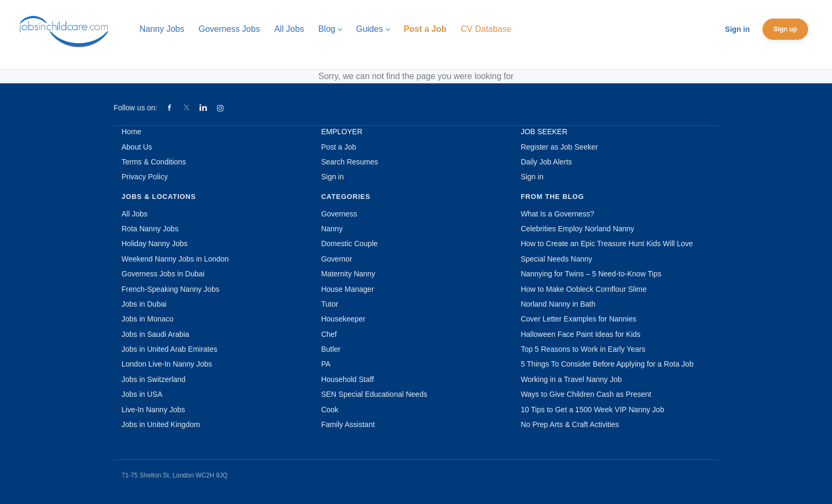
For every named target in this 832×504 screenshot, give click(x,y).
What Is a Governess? (557, 214)
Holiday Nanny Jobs (155, 244)
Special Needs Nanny (556, 259)
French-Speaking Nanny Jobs (170, 289)
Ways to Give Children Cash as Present (586, 394)
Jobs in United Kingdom (161, 424)
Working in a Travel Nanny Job (571, 379)
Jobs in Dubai (144, 304)
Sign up (785, 29)
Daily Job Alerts (546, 162)
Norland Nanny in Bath (558, 304)
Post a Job (339, 147)
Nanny (332, 229)
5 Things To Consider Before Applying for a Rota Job (607, 364)
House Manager (348, 289)
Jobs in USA (142, 394)
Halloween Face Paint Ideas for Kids (580, 334)
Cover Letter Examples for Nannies (578, 319)
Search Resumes (349, 162)
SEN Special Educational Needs (374, 394)
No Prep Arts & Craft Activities (570, 424)
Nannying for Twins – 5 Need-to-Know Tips (591, 274)
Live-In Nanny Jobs (153, 410)
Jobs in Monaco (148, 319)
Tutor (330, 304)
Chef (329, 334)
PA (326, 364)
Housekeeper (343, 319)
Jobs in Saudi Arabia (155, 334)
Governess (339, 214)
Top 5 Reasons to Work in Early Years (583, 349)
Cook (330, 410)
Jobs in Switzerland (154, 379)
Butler (331, 349)
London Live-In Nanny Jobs (167, 364)
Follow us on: (135, 108)
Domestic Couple (349, 244)
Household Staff (347, 379)
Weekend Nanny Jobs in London (175, 259)
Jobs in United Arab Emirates (170, 349)
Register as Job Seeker (559, 147)
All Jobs (135, 214)
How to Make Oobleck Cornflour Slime (583, 289)
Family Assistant (348, 424)
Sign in (737, 29)
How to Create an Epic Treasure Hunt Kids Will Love (606, 244)
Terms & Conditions (154, 162)
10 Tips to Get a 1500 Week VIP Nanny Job (592, 410)
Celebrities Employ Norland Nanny (577, 229)
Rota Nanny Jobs (150, 229)
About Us (137, 147)
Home (131, 132)
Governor (336, 259)
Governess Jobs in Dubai (163, 274)
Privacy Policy (145, 177)
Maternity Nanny (348, 274)
